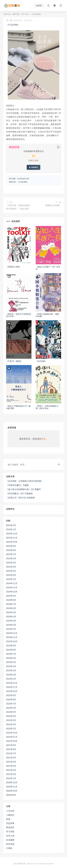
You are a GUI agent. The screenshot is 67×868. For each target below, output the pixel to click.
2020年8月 (11, 795)
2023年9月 (11, 646)
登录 (43, 439)
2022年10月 (12, 691)
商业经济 (10, 827)
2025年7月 (11, 554)
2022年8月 (11, 699)
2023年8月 (11, 650)
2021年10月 (12, 741)
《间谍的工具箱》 (14, 267)
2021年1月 (11, 778)
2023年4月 (11, 666)
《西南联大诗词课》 (52, 205)
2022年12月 (12, 683)
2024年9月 (11, 596)
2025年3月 (11, 571)
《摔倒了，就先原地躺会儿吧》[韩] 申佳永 (47, 407)
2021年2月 (11, 774)
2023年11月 (12, 637)
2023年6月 (11, 658)
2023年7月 (11, 654)
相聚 (9, 20)
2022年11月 (12, 687)
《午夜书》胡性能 (14, 361)
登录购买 (33, 167)
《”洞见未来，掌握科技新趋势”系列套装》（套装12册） (18, 207)
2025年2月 (11, 575)
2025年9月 (11, 546)
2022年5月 (11, 712)
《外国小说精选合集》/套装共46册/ (47, 315)
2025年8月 (11, 550)
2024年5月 (11, 612)
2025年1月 (11, 579)
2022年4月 (11, 716)
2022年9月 (11, 695)
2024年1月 (11, 629)
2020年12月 (12, 782)
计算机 (9, 848)
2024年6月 (11, 608)
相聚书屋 (16, 14)
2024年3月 (11, 621)
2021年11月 (12, 737)
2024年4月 (11, 616)
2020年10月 (12, 791)
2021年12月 (12, 733)
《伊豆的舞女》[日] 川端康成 (19, 493)
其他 (8, 819)
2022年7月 (11, 704)
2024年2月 (11, 625)
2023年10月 (12, 641)
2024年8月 (11, 600)
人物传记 (10, 815)
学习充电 (10, 831)
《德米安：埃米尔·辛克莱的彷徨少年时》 (19, 315)
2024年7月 (11, 604)
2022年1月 (11, 728)
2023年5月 (11, 662)
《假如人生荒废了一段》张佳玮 (48, 268)
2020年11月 (12, 787)
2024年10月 (12, 592)
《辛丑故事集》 (23, 182)
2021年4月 (11, 766)
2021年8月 (11, 749)
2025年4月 (11, 567)
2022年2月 (11, 724)
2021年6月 (11, 758)
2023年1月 (11, 679)
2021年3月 (11, 770)
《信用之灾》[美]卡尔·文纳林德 (20, 498)
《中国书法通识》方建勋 (17, 485)
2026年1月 (11, 529)
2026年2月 (11, 525)
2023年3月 (11, 670)
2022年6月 (11, 708)
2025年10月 (12, 542)
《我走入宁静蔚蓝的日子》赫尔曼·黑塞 (18, 407)
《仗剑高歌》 (41, 361)
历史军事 (10, 823)
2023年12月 (12, 633)
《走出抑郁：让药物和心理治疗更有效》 (25, 481)
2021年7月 (11, 753)
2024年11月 (12, 587)
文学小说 (25, 14)
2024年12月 (12, 583)
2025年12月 (12, 533)
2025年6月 (11, 558)
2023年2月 (11, 675)
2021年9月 (11, 745)
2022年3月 (11, 720)
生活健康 (10, 840)
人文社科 (10, 811)
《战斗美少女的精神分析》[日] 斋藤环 (23, 489)
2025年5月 (11, 563)
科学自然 (10, 844)
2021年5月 (11, 762)
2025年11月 (12, 538)
